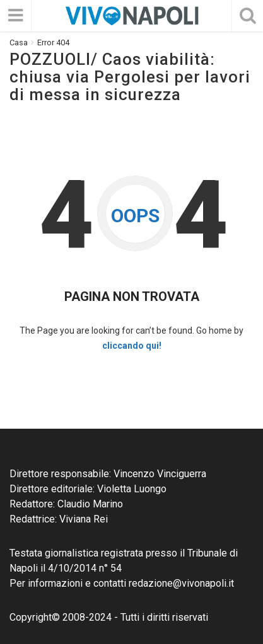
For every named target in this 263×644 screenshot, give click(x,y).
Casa (19, 42)
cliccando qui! (132, 346)
